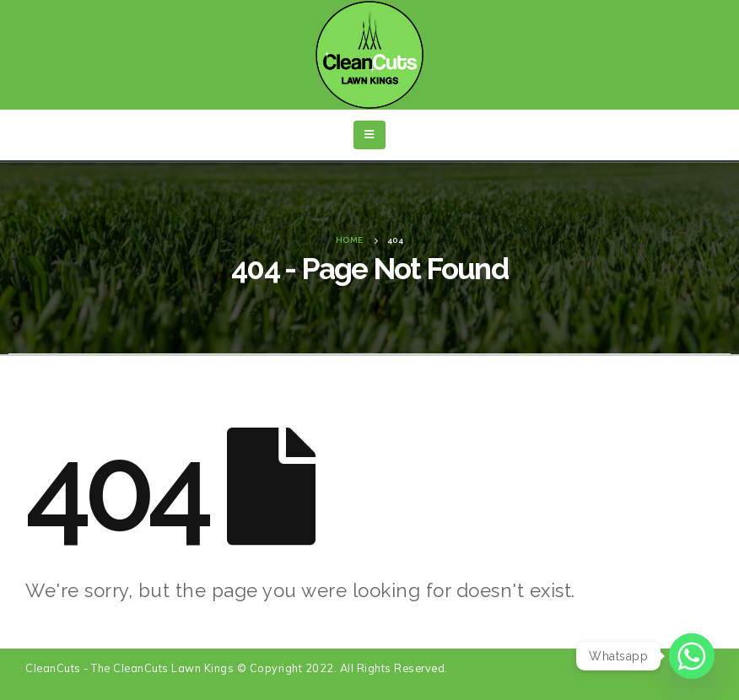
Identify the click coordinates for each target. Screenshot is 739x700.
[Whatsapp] (692, 656)
